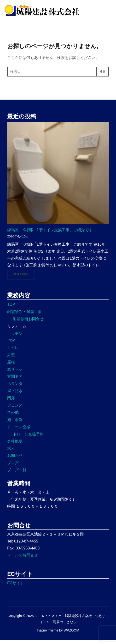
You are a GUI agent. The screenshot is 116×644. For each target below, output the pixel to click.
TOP (11, 309)
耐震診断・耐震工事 (24, 316)
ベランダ (15, 388)
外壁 (11, 359)
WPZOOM (72, 635)
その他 (13, 417)
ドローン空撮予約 (28, 438)
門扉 (11, 402)
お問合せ (15, 460)
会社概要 (15, 446)
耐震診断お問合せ (28, 323)
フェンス (15, 410)
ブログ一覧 (17, 474)
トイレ (13, 352)
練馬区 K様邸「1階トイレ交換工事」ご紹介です (50, 234)
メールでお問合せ (23, 559)
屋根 (11, 367)
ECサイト (16, 587)
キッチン (15, 338)
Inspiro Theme (48, 635)
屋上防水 (15, 395)
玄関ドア (15, 381)
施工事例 (15, 424)
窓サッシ (15, 374)
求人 (11, 453)
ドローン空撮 (19, 431)
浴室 (11, 345)
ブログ (13, 467)
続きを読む (24, 278)
